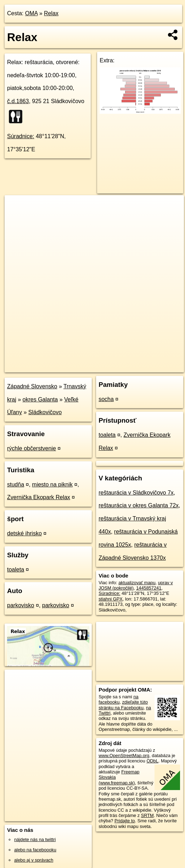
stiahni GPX (111, 599)
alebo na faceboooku (35, 850)
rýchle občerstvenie (32, 448)
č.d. (18, 101)
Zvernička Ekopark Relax (39, 497)
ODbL (152, 761)
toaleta (16, 570)
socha (106, 399)
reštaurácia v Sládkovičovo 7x (136, 493)
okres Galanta (40, 399)
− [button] (17, 218)
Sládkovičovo (45, 412)
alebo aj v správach (34, 860)
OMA (32, 13)
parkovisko (21, 605)
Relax (51, 13)
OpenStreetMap (62, 367)
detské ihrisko (24, 533)
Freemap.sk (99, 367)
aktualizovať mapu (137, 583)
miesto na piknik (52, 484)
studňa (16, 484)
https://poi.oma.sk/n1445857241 (152, 367)
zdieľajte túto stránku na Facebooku (123, 705)
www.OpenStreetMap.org (124, 756)
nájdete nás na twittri (35, 839)
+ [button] (17, 207)
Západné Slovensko (32, 386)
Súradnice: (21, 136)
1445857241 (149, 588)
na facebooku (118, 699)
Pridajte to (125, 821)
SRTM (147, 815)
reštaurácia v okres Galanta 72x (139, 505)
